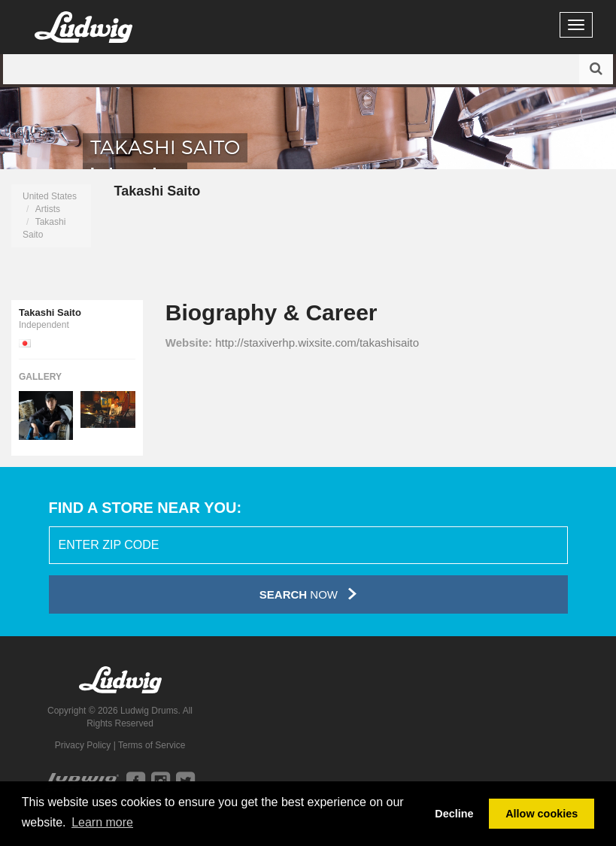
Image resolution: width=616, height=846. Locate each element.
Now (308, 594)
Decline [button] (454, 814)
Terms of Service (152, 745)
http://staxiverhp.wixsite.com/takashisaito (317, 343)
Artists (48, 209)
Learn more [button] (102, 822)
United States (50, 196)
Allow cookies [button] (542, 814)
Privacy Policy (83, 745)
